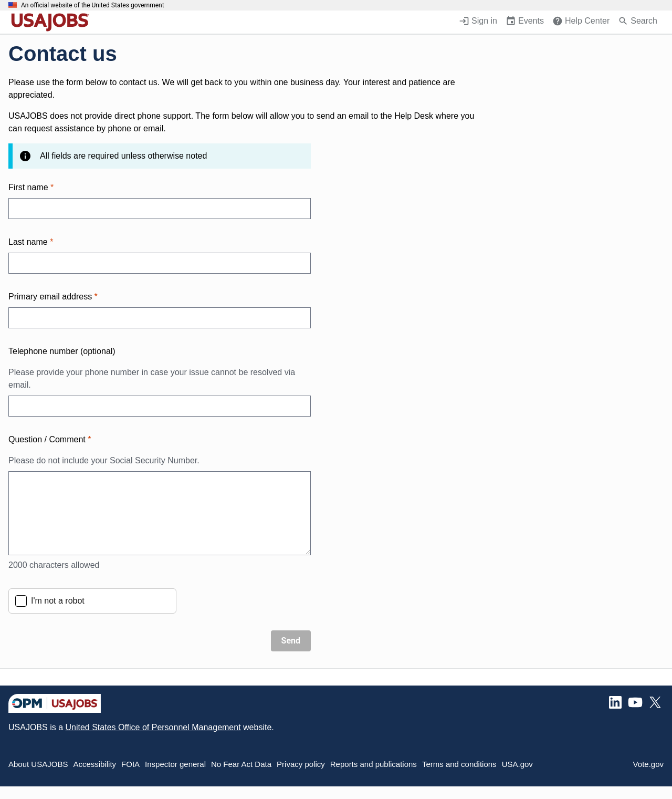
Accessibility (94, 764)
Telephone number (62, 351)
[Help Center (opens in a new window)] (581, 22)
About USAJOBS (38, 764)
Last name (31, 242)
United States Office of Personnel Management (153, 727)
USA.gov (517, 764)
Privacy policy (301, 764)
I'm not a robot (58, 601)
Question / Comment (160, 451)
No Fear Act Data (241, 764)
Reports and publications (374, 764)
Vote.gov (648, 764)
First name (31, 187)
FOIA (130, 764)
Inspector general (175, 764)
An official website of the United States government (93, 5)
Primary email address (53, 297)
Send (291, 641)
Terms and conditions (459, 764)
